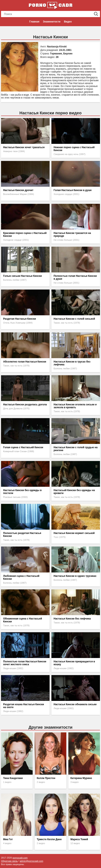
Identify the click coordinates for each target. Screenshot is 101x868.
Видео (68, 22)
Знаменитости (52, 22)
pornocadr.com (20, 858)
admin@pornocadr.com (31, 861)
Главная (34, 22)
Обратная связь (9, 861)
